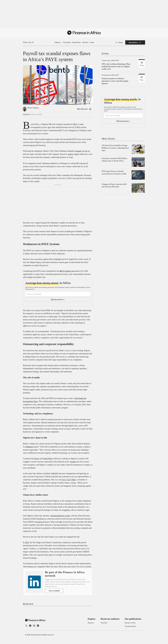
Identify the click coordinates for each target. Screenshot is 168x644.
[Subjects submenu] (61, 43)
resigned (78, 151)
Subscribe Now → (59, 299)
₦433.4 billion (65, 271)
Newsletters (133, 42)
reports (70, 154)
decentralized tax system (60, 516)
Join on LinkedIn (54, 591)
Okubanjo (30, 447)
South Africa (48, 459)
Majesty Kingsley (33, 108)
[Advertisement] (84, 14)
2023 (27, 542)
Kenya (37, 459)
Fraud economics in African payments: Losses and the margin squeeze (115, 81)
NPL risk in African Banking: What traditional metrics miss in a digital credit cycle (116, 67)
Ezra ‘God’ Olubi (69, 480)
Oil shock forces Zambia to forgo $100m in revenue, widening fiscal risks (115, 148)
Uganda (73, 462)
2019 (75, 124)
